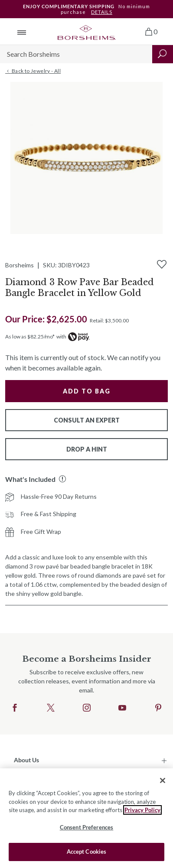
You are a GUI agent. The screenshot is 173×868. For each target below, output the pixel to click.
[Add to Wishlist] (162, 264)
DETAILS (102, 12)
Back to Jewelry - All (33, 71)
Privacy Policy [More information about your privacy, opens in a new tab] (142, 810)
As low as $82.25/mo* (30, 336)
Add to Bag (87, 391)
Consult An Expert (87, 420)
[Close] (163, 780)
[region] (86, 818)
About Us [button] (26, 760)
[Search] (76, 54)
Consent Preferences (86, 827)
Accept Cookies (87, 852)
